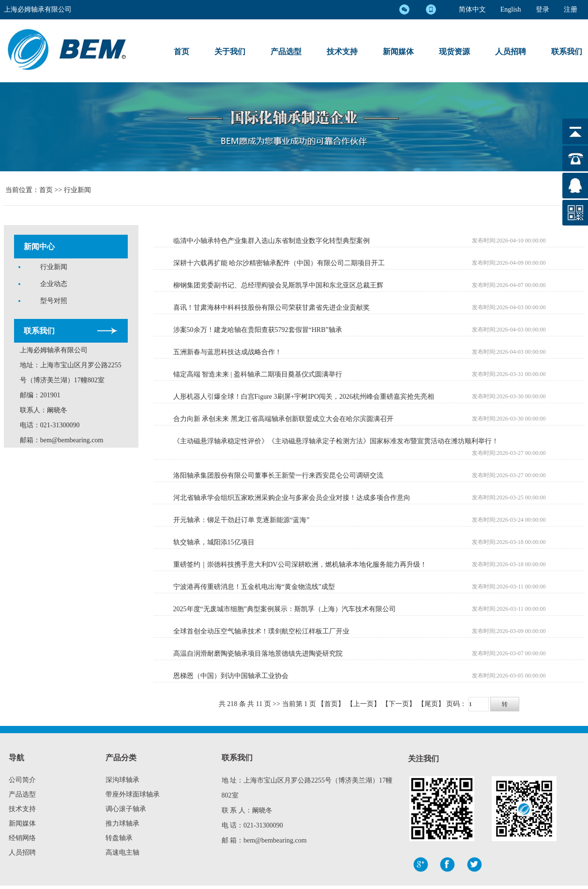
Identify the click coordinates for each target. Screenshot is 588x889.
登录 (543, 9)
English (511, 9)
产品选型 (286, 52)
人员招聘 (511, 52)
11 (259, 704)
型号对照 (54, 301)
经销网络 (22, 838)
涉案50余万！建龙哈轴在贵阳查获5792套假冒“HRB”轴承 (258, 330)
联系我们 (567, 52)
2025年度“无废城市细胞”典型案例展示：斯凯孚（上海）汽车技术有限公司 (285, 609)
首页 (181, 52)
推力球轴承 (122, 823)
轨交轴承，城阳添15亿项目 (214, 542)
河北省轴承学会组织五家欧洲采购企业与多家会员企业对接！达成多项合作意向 (292, 498)
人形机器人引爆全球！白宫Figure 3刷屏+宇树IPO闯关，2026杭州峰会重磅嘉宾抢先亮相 (304, 397)
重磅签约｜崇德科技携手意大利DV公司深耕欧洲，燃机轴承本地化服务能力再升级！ (300, 565)
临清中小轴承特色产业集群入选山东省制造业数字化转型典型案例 (271, 241)
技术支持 (342, 52)
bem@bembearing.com (72, 440)
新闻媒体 (398, 52)
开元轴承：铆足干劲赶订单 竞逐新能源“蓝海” (241, 520)
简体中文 (472, 9)
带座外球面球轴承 (133, 794)
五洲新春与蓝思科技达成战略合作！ (227, 352)
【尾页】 (431, 704)
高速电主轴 (122, 852)
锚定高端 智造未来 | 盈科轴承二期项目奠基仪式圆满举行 (258, 374)
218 (232, 704)
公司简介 (22, 780)
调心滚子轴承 (126, 809)
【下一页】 (399, 704)
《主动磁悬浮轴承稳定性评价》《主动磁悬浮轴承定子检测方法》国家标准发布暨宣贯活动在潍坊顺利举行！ (336, 441)
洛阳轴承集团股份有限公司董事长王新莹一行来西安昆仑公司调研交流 (278, 475)
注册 (571, 9)
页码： (482, 704)
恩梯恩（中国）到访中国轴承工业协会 (231, 676)
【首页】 (331, 704)
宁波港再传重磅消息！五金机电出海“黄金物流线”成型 (254, 587)
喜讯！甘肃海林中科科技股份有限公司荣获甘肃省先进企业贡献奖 (271, 308)
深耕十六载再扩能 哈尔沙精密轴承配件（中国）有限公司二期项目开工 (279, 263)
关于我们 (230, 52)
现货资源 (454, 52)
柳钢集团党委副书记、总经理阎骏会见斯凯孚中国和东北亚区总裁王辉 (278, 285)
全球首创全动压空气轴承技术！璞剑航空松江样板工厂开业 (261, 631)
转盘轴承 (119, 838)
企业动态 (54, 284)
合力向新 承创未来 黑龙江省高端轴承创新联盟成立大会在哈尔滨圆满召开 (283, 419)
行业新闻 (77, 190)
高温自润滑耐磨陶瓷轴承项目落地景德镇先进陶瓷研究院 (258, 654)
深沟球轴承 (122, 780)
